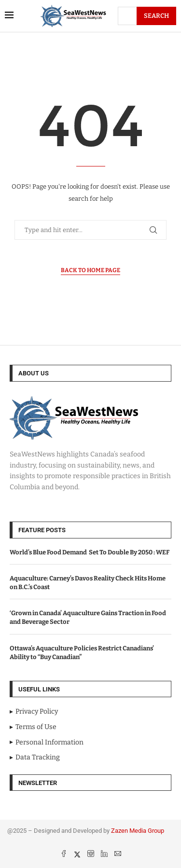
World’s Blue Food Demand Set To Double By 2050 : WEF (90, 552)
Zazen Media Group (138, 831)
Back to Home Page (90, 270)
